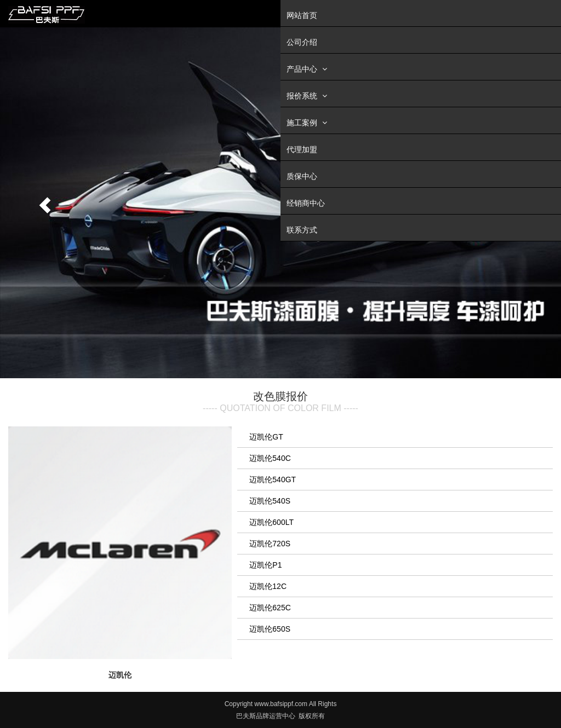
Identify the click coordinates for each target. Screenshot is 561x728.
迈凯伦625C (270, 608)
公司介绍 (302, 42)
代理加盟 (302, 149)
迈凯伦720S (270, 544)
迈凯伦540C (270, 458)
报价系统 (308, 96)
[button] (42, 203)
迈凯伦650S (270, 629)
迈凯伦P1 (265, 565)
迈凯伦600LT (271, 522)
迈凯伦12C (268, 586)
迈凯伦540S (270, 501)
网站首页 (302, 15)
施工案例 (308, 122)
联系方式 (302, 230)
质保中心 (302, 176)
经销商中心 (306, 203)
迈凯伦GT (266, 437)
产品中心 (308, 69)
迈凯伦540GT (273, 479)
